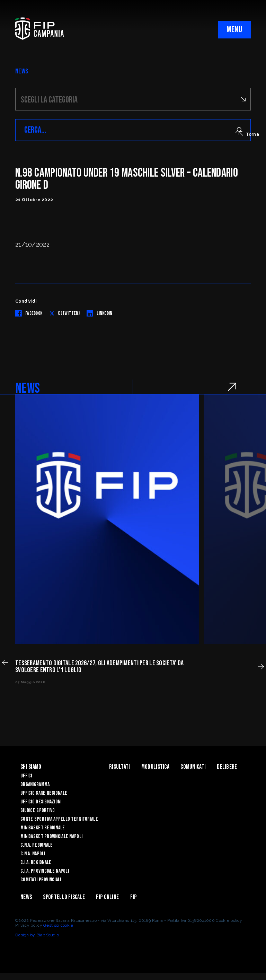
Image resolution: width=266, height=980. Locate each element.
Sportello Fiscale (64, 897)
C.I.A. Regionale (36, 862)
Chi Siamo (31, 767)
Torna (249, 134)
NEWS (22, 71)
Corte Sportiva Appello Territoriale (59, 819)
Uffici (26, 776)
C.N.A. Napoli (33, 854)
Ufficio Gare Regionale (44, 793)
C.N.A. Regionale (37, 845)
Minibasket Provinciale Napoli (51, 836)
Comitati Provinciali (41, 880)
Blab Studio (48, 935)
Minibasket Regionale (43, 828)
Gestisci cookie (58, 925)
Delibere (227, 767)
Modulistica (155, 767)
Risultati (120, 767)
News (26, 897)
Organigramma (35, 785)
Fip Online (107, 897)
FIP (134, 897)
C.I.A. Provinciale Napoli (45, 871)
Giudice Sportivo (38, 810)
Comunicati (193, 767)
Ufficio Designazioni (41, 802)
